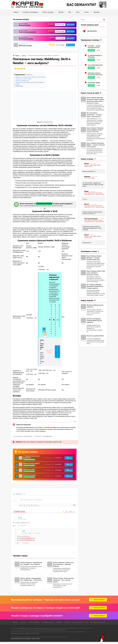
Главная (16, 12)
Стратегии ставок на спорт (98, 624)
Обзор (99, 50)
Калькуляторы (104, 11)
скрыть (29, 75)
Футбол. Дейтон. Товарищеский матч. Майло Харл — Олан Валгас (31, 581)
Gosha (30, 535)
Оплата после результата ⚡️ (29, 32)
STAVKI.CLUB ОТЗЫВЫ (90, 179)
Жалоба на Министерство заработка (95, 306)
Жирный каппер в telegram (32, 464)
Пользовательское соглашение (21, 640)
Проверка (96, 12)
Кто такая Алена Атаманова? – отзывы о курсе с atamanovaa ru (94, 115)
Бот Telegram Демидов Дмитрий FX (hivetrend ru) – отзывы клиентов (95, 287)
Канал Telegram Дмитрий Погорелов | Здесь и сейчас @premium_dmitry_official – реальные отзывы (95, 101)
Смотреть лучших (58, 352)
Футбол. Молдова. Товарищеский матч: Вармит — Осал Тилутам (31, 565)
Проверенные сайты (48, 624)
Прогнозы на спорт (26, 46)
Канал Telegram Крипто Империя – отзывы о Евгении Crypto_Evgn (94, 258)
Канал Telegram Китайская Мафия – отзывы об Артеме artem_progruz (96, 145)
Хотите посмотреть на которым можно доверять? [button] (44, 205)
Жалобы (61, 12)
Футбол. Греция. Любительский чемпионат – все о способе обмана (63, 582)
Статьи (86, 12)
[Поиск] (104, 19)
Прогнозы (23, 624)
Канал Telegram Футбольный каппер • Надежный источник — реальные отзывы (94, 194)
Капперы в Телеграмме (30, 12)
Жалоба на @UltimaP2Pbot (95, 336)
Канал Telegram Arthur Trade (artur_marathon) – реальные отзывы (96, 273)
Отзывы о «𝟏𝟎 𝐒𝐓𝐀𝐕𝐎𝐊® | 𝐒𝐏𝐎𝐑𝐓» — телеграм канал (93, 166)
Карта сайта (36, 640)
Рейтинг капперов (48, 12)
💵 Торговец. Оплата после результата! (32, 457)
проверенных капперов (47, 429)
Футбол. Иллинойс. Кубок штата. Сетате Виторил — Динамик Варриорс (64, 566)
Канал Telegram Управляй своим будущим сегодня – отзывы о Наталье (95, 130)
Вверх (75, 421)
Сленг (78, 12)
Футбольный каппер (26, 39)
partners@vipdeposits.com (28, 540)
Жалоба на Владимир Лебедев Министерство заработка (94, 321)
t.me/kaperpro (92, 31)
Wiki (70, 12)
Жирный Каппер (25, 25)
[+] (39, 507)
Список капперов (78, 624)
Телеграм (71, 25)
